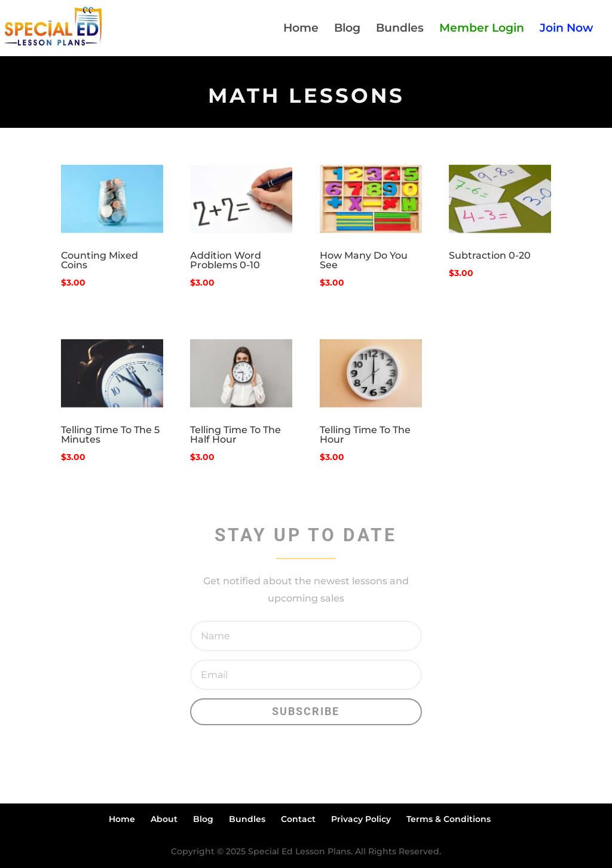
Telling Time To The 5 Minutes (110, 435)
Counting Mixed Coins (100, 260)
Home (301, 29)
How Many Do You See (364, 260)
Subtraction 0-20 (490, 255)
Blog (347, 29)
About (164, 819)
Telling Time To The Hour (365, 435)
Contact (298, 819)
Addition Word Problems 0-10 (226, 260)
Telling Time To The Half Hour (235, 435)
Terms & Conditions (449, 819)
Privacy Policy (361, 819)
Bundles (400, 29)
